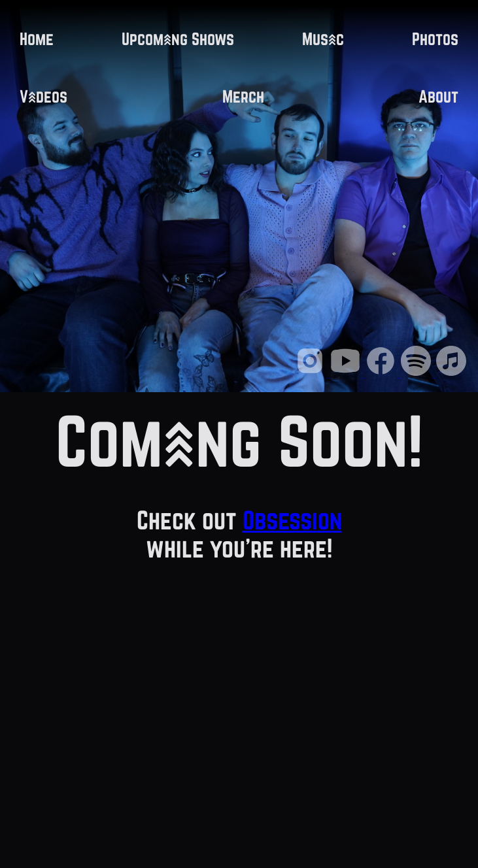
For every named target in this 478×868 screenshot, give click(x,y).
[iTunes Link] (451, 374)
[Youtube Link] (347, 374)
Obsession (292, 520)
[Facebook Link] (382, 374)
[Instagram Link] (311, 374)
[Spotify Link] (417, 374)
